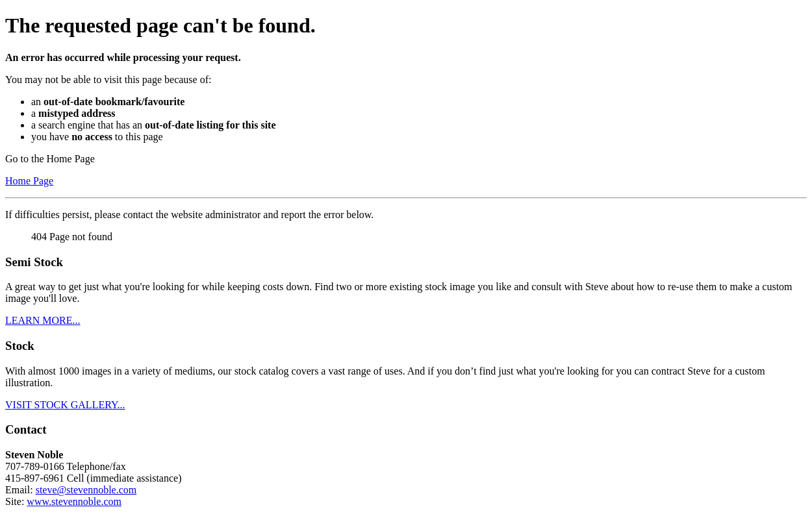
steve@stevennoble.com (86, 490)
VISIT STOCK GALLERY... (65, 405)
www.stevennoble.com (74, 501)
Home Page (29, 181)
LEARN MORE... (43, 320)
